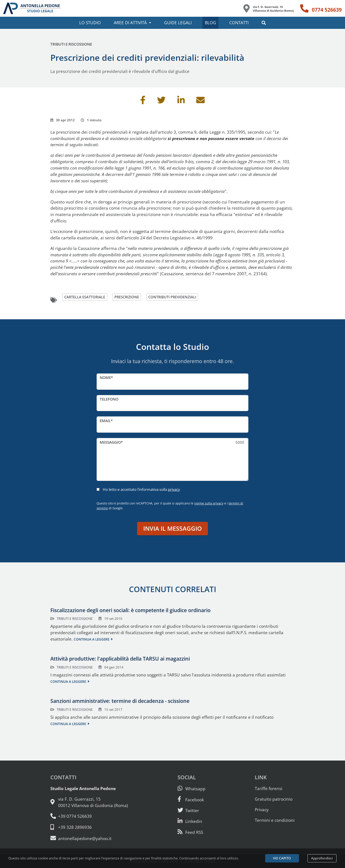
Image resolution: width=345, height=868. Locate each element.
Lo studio (90, 23)
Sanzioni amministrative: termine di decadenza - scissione (120, 701)
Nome (105, 378)
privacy (174, 489)
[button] (264, 23)
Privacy (262, 810)
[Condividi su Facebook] (143, 102)
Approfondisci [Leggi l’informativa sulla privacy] (322, 858)
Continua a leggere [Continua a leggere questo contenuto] (92, 639)
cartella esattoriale (86, 297)
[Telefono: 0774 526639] (321, 8)
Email (105, 421)
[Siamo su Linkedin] (190, 821)
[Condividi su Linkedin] (181, 102)
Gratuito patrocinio (274, 799)
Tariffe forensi (269, 788)
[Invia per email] (200, 102)
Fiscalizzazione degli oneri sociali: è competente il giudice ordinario (130, 610)
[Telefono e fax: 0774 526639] (89, 816)
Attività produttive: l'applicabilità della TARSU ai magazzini (120, 659)
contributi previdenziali (176, 297)
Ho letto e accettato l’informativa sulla (141, 489)
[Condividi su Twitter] (161, 102)
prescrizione (129, 297)
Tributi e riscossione (71, 44)
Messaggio (110, 442)
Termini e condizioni (275, 820)
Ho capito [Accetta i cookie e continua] (282, 858)
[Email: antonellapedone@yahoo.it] (89, 838)
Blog (210, 23)
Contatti (239, 23)
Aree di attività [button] (130, 23)
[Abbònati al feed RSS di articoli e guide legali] (190, 832)
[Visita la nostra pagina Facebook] (191, 800)
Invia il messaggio (172, 528)
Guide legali (178, 23)
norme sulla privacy (209, 503)
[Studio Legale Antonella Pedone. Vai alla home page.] (32, 8)
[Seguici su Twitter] (188, 810)
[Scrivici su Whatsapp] (192, 789)
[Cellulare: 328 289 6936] (89, 827)
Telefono (109, 399)
